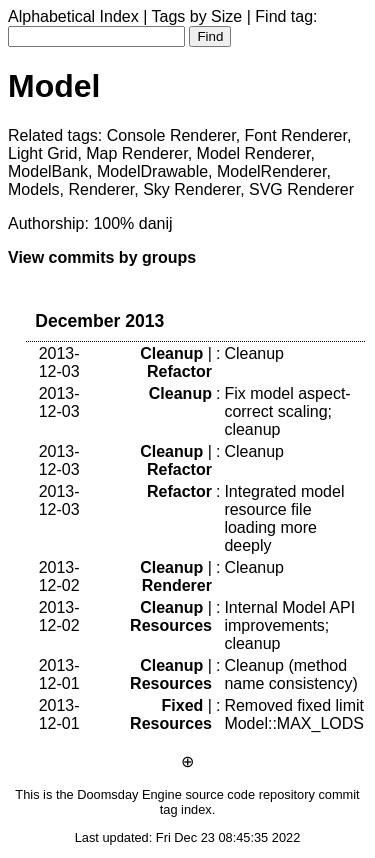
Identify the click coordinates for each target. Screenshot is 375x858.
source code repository (249, 794)
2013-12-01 (59, 674)
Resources (171, 625)
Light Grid (42, 153)
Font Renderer (296, 135)
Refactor (179, 371)
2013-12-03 (59, 362)
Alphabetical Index (73, 16)
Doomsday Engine (129, 794)
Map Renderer (136, 153)
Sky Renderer (191, 189)
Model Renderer (254, 153)
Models (34, 189)
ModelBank (48, 171)
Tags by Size (197, 16)
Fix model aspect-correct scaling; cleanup (287, 411)
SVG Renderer (301, 189)
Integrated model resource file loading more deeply (284, 518)
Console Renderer (171, 135)
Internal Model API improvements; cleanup (289, 625)
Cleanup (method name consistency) (290, 674)
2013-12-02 (59, 576)
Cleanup (171, 353)
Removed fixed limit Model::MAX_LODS (294, 714)
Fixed (183, 705)
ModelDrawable (152, 171)
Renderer (101, 189)
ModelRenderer (271, 171)
